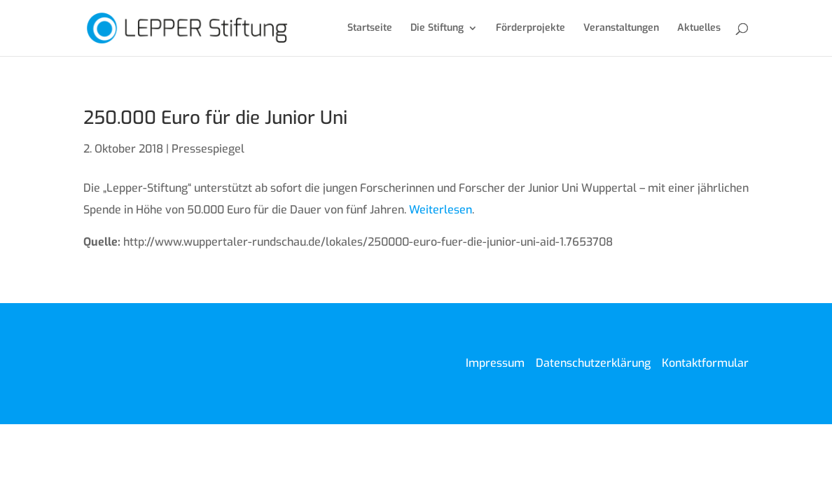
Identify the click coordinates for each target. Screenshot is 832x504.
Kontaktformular (705, 363)
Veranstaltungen (621, 29)
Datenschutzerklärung (593, 363)
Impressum (495, 363)
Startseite (370, 29)
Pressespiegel (208, 149)
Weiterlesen (441, 210)
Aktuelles (699, 29)
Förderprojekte (531, 29)
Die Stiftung (437, 29)
